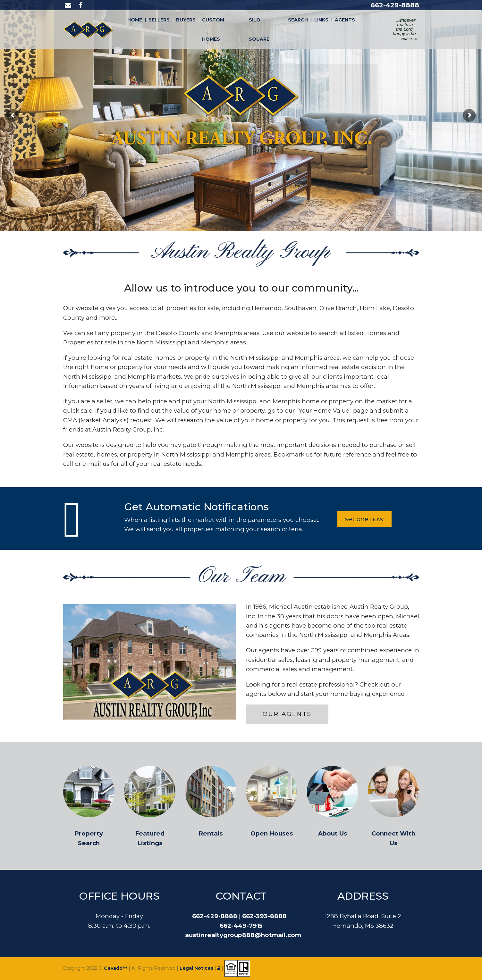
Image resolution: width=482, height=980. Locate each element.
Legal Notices (197, 968)
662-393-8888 (264, 916)
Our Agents (287, 714)
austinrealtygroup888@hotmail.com (243, 935)
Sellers (159, 20)
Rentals (211, 833)
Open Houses (272, 833)
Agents (345, 20)
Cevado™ (116, 968)
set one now (364, 519)
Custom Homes (213, 29)
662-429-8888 (395, 5)
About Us (333, 833)
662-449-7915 (241, 926)
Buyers (186, 20)
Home (135, 20)
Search (298, 20)
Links (321, 20)
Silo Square (259, 29)
